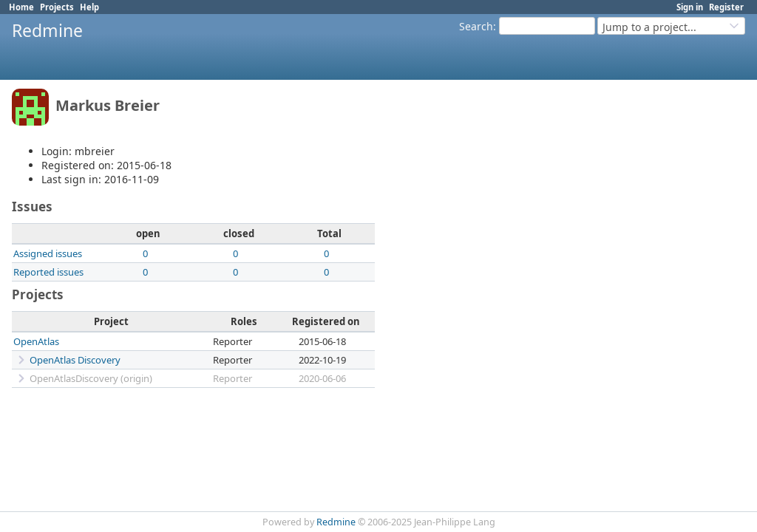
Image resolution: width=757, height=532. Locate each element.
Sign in (690, 7)
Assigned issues (48, 253)
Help (89, 7)
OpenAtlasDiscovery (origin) (91, 378)
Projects (57, 7)
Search (476, 26)
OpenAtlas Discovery (75, 360)
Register (726, 7)
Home (21, 7)
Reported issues (48, 272)
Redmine (336, 522)
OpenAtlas (36, 341)
